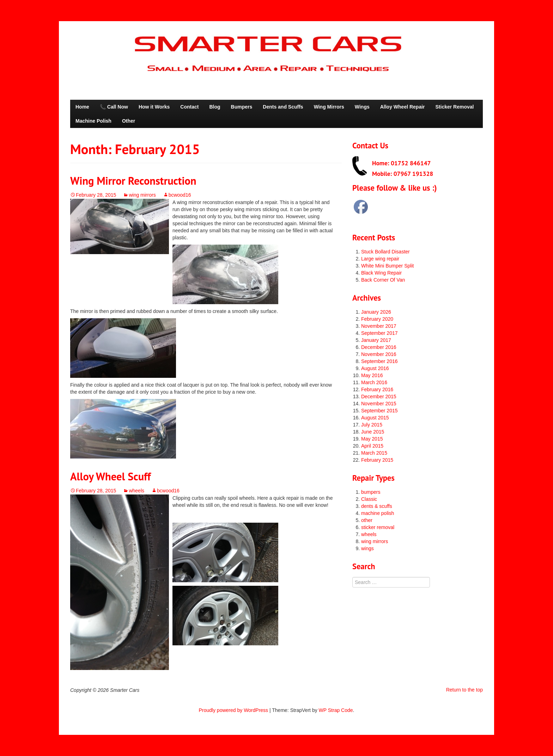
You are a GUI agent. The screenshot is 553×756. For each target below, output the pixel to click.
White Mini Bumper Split (387, 266)
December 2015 (379, 397)
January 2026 (376, 312)
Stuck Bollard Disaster (385, 252)
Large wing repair (380, 259)
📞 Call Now (114, 107)
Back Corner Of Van (383, 280)
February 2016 (377, 389)
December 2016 (379, 347)
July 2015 (372, 425)
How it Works (154, 107)
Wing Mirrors (329, 107)
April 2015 (372, 446)
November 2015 (379, 404)
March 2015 (374, 453)
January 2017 (376, 340)
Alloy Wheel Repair (403, 107)
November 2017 (379, 326)
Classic (369, 499)
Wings (362, 107)
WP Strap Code (336, 710)
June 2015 (373, 432)
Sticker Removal (455, 107)
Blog (215, 107)
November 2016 (379, 354)
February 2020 (377, 319)
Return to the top (464, 690)
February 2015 (377, 460)
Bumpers (242, 107)
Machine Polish (93, 121)
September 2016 (379, 361)
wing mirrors (142, 195)
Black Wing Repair (381, 273)
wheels (136, 491)
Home (82, 107)
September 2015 (379, 411)
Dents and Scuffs (283, 107)
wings (367, 548)
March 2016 (374, 382)
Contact (189, 107)
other (367, 520)
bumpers (371, 492)
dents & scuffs (377, 506)
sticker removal (378, 527)
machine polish (378, 513)
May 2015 (372, 439)
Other (129, 121)
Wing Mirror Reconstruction (133, 181)
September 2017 (379, 333)
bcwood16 (180, 195)
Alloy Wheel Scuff (111, 476)
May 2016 (372, 375)
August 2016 (375, 368)
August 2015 (375, 418)
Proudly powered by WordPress (234, 710)
